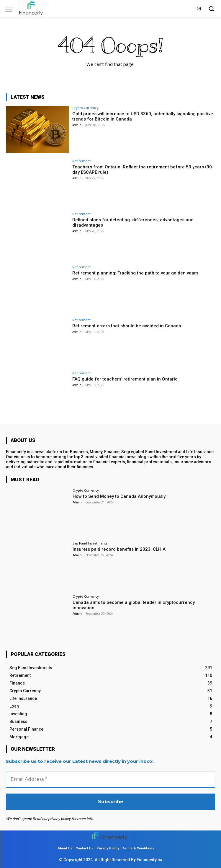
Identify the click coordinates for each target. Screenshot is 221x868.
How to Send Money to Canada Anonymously (119, 496)
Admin (77, 125)
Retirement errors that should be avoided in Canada (127, 326)
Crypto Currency (85, 108)
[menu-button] (9, 9)
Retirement (81, 161)
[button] (211, 9)
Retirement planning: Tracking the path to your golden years (135, 273)
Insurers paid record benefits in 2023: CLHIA (119, 549)
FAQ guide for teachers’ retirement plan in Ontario (125, 379)
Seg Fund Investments (90, 543)
